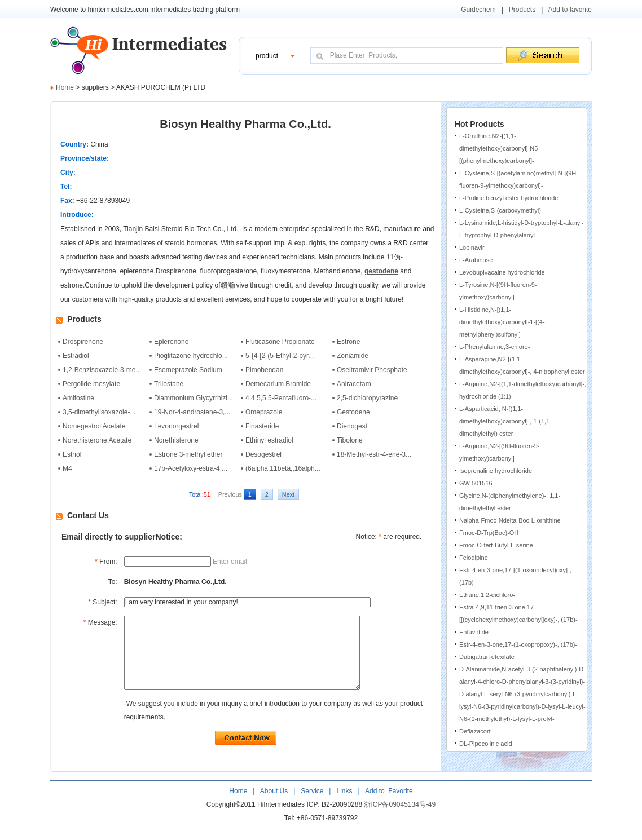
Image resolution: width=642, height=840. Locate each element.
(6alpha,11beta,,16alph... (283, 468)
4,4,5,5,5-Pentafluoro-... (281, 398)
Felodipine (474, 558)
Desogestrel (263, 454)
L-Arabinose (476, 260)
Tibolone (350, 440)
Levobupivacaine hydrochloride (502, 272)
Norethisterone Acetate (97, 440)
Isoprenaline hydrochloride (496, 471)
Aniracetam (354, 384)
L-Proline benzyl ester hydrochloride (509, 198)
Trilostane (169, 384)
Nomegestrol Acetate (94, 426)
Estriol (72, 454)
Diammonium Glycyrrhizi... (194, 398)
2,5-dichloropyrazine (367, 398)
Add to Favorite (388, 806)
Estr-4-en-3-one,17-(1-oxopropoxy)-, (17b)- (518, 644)
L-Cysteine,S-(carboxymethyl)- (501, 210)
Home (65, 87)
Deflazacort (475, 731)
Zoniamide (353, 356)
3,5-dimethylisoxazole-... (99, 412)
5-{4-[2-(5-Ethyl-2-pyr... (280, 356)
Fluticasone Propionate (280, 342)
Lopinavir (472, 247)
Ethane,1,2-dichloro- (487, 595)
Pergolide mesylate (91, 384)
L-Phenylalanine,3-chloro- (494, 347)
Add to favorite (570, 10)
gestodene (381, 271)
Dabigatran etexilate (487, 657)
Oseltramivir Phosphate (372, 370)
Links (343, 806)
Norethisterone (176, 440)
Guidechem (478, 10)
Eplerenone (171, 342)
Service (312, 806)
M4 (67, 468)
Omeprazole (264, 412)
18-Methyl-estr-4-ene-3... (374, 454)
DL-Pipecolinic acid (486, 744)
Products (522, 10)
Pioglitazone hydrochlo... (191, 356)
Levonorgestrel (176, 426)
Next (288, 494)
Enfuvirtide (474, 632)
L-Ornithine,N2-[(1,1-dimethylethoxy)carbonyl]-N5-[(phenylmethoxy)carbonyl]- (500, 148)
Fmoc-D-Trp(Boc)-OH (489, 533)
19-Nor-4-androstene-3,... (192, 412)
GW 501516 (476, 483)
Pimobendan (264, 370)
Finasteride (262, 426)
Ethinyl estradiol (269, 440)
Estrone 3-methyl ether (188, 454)
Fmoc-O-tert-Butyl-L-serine (496, 545)
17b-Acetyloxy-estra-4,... (191, 468)
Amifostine (78, 398)
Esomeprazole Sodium (188, 370)
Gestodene (353, 412)
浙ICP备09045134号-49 (400, 820)
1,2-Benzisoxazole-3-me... (102, 370)
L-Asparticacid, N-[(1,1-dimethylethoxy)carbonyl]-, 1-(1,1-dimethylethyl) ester (505, 421)
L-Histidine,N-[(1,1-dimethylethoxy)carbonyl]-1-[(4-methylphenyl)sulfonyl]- (502, 322)
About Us (275, 806)
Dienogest (352, 426)
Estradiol (76, 356)
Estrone (348, 342)
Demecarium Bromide (278, 384)
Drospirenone (83, 342)
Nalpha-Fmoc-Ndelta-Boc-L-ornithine (510, 520)
